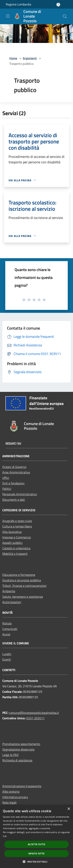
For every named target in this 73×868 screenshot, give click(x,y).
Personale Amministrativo (20, 494)
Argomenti (30, 58)
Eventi (7, 659)
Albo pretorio (11, 792)
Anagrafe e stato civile (17, 521)
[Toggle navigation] (8, 16)
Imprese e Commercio (17, 537)
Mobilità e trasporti (15, 554)
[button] (36, 862)
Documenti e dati (14, 500)
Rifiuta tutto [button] (36, 853)
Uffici (6, 478)
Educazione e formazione (19, 575)
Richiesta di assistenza (17, 760)
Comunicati (10, 629)
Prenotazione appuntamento (21, 744)
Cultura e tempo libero (17, 526)
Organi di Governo (14, 467)
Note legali (9, 802)
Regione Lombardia (18, 4)
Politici (7, 489)
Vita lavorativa (12, 532)
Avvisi (6, 634)
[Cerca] (65, 16)
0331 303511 (35, 718)
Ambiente (9, 591)
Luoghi (7, 654)
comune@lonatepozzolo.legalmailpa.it (34, 713)
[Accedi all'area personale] (58, 5)
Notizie (7, 623)
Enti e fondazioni (13, 483)
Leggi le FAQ (11, 755)
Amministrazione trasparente (22, 786)
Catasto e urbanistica (16, 548)
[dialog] (36, 836)
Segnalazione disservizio (18, 749)
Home (13, 58)
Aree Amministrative (16, 472)
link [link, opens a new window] (5, 836)
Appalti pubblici (12, 543)
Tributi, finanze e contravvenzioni (24, 586)
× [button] (69, 809)
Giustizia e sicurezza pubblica (22, 580)
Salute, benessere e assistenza (23, 597)
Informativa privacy (15, 797)
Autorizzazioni (12, 602)
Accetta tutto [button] (36, 844)
